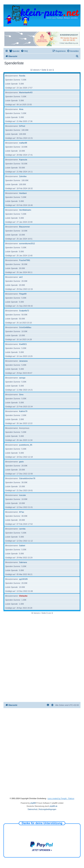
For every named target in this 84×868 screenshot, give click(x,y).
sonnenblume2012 (27, 243)
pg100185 (23, 579)
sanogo (22, 378)
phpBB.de (54, 806)
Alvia (21, 109)
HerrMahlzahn (25, 210)
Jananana (23, 361)
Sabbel (22, 546)
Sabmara (23, 562)
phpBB (33, 803)
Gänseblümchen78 (27, 478)
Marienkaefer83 (26, 92)
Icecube (23, 495)
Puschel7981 (25, 260)
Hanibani (23, 193)
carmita (22, 529)
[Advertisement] (42, 658)
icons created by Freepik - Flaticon (61, 799)
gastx (21, 462)
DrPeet (22, 126)
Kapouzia (23, 160)
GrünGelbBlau (25, 327)
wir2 (21, 277)
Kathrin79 (23, 411)
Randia (22, 76)
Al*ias (22, 512)
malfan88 (23, 143)
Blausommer (25, 227)
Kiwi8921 (23, 344)
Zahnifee (23, 176)
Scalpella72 (24, 311)
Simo (21, 394)
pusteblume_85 (26, 445)
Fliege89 (23, 294)
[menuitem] (14, 51)
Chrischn (23, 596)
